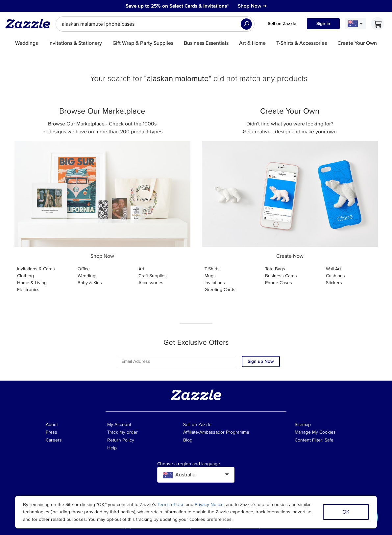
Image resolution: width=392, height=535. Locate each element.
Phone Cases (279, 283)
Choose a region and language (189, 464)
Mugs (210, 276)
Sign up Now (261, 361)
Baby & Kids (90, 283)
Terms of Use (171, 505)
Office (84, 269)
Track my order (123, 432)
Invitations (215, 283)
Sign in (323, 24)
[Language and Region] (355, 24)
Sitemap (303, 425)
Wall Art (333, 269)
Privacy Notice (209, 505)
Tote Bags (275, 269)
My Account (119, 425)
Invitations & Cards (36, 269)
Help (112, 448)
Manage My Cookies (315, 432)
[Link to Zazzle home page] (30, 24)
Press (51, 432)
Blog (188, 440)
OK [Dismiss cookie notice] (346, 512)
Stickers (334, 283)
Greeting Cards (220, 290)
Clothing (25, 276)
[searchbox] (155, 24)
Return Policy (121, 440)
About (52, 425)
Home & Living (32, 283)
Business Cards (281, 276)
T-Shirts (212, 269)
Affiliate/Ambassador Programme (216, 432)
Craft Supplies (153, 276)
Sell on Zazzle (282, 24)
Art (141, 269)
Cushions (335, 276)
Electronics (28, 290)
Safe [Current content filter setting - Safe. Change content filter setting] (329, 440)
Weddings (88, 276)
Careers (54, 440)
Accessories (151, 283)
